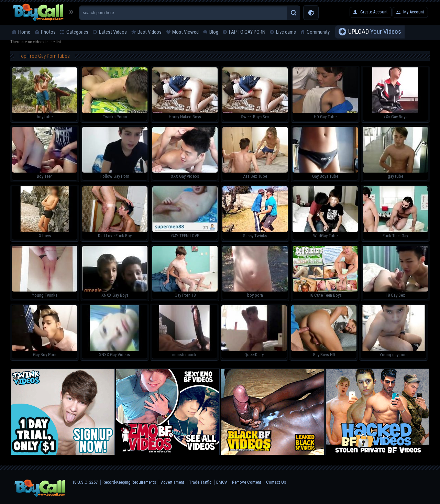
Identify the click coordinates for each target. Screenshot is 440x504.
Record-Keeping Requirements (129, 482)
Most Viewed (185, 32)
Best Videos (150, 32)
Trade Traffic (200, 482)
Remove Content (247, 482)
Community (318, 32)
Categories (77, 32)
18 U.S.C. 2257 (85, 482)
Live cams (286, 32)
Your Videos (375, 32)
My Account (414, 12)
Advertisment (173, 482)
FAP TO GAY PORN (247, 32)
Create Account (374, 12)
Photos (48, 32)
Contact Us (276, 482)
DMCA (222, 482)
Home (24, 32)
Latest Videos (113, 32)
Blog (214, 32)
